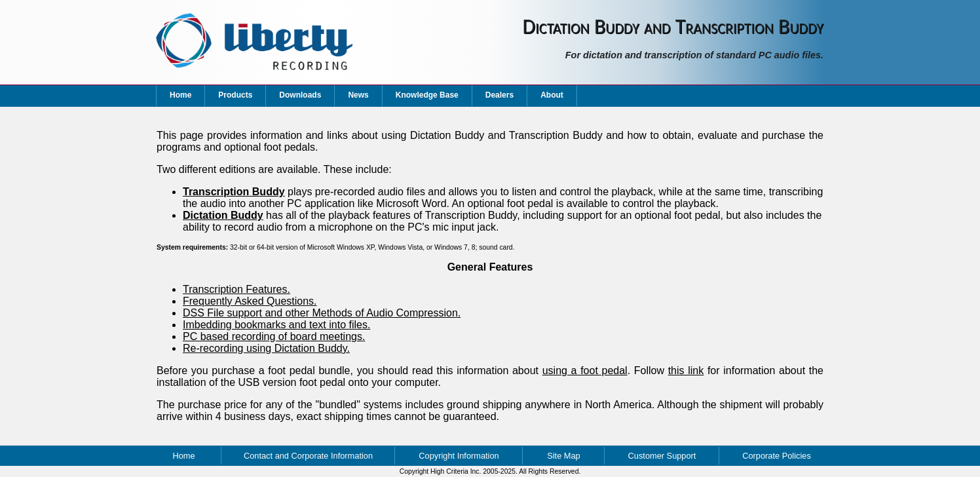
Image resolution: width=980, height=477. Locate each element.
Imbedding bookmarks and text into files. (276, 325)
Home (180, 95)
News (358, 95)
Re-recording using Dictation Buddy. (266, 348)
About (552, 95)
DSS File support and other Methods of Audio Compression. (322, 313)
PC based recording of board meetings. (274, 336)
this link (686, 371)
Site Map (564, 456)
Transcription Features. (236, 289)
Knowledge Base (427, 95)
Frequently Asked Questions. (250, 301)
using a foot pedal (585, 371)
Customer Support (662, 456)
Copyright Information (459, 456)
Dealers (499, 95)
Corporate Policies (777, 456)
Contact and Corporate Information (308, 456)
